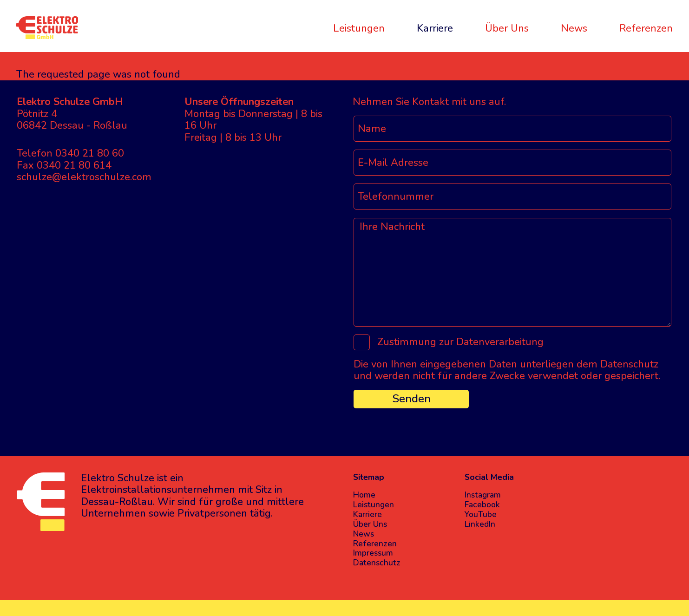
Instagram (483, 495)
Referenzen (646, 28)
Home (364, 495)
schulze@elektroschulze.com (84, 177)
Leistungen (359, 28)
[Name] (512, 129)
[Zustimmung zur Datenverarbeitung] (362, 343)
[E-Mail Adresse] (512, 163)
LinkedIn (480, 524)
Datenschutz (377, 563)
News (574, 28)
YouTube (481, 514)
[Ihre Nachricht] (512, 272)
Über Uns (507, 28)
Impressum (373, 553)
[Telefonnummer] (512, 197)
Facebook (482, 505)
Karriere (435, 28)
